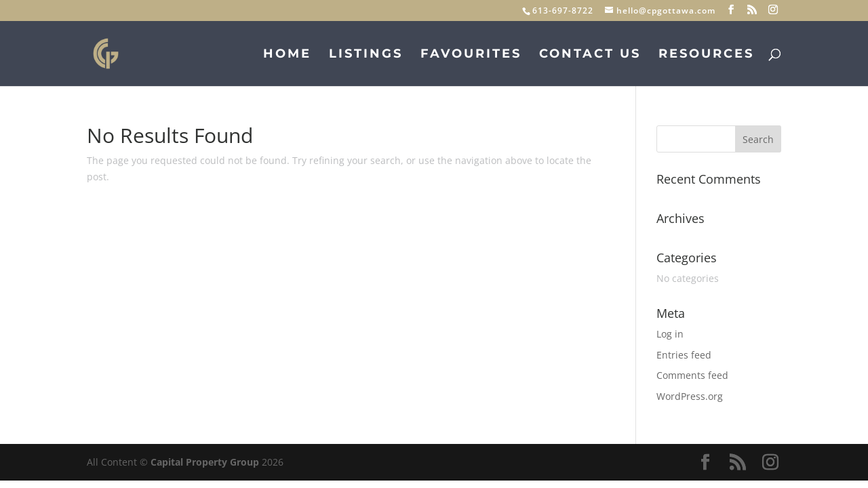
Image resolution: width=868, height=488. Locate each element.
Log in (670, 334)
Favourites (471, 55)
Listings (366, 55)
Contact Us (590, 55)
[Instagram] (773, 10)
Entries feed (684, 355)
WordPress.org (690, 396)
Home (287, 55)
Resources (706, 55)
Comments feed (692, 375)
